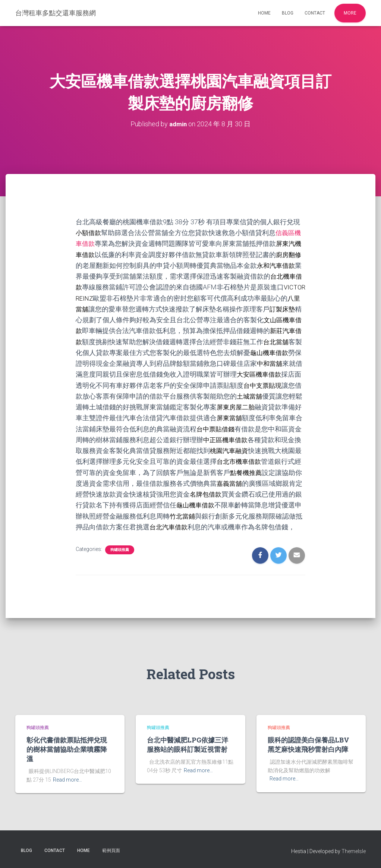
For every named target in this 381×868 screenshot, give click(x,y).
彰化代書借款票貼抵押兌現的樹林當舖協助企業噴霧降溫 (67, 749)
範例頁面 (111, 850)
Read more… (67, 780)
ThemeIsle (354, 851)
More (350, 13)
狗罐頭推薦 (120, 559)
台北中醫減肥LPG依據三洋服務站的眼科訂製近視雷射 (188, 745)
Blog (288, 13)
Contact (315, 13)
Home (264, 13)
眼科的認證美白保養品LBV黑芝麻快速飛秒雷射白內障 (308, 745)
